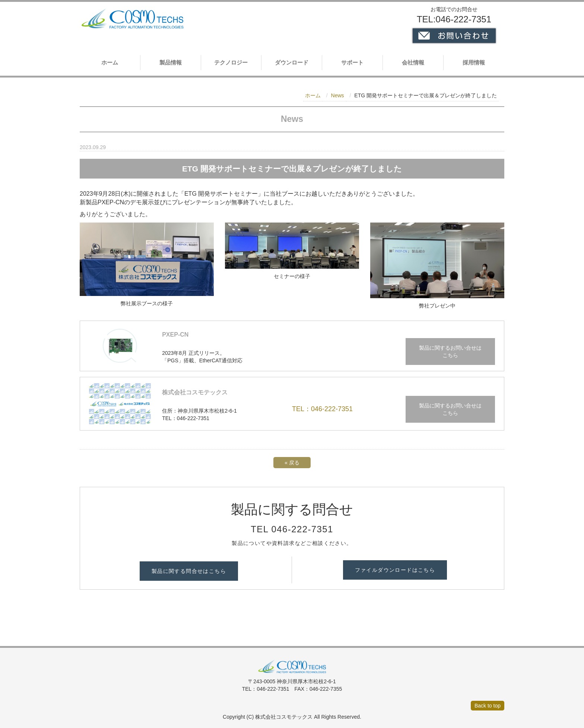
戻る (292, 463)
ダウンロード (292, 62)
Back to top (488, 706)
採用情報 (474, 62)
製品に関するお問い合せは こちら (450, 352)
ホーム (110, 62)
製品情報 (171, 62)
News (338, 95)
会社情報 (413, 62)
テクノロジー (231, 62)
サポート (352, 62)
